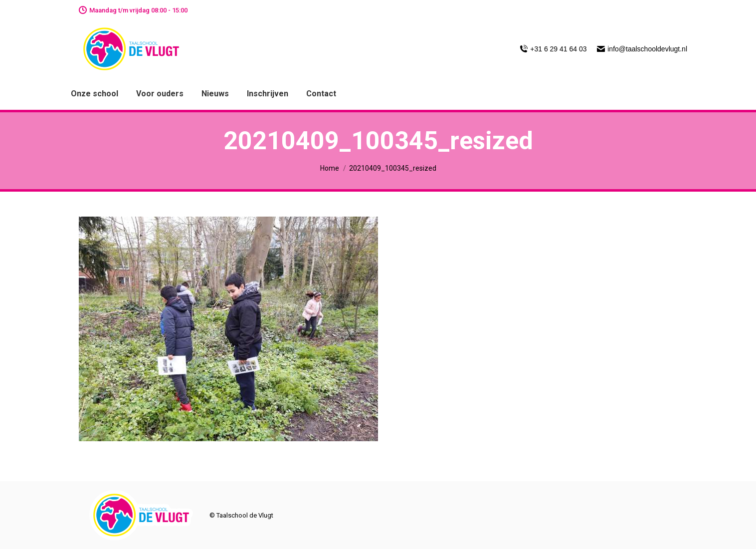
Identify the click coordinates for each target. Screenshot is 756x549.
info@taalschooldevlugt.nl (642, 49)
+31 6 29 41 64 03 (553, 49)
